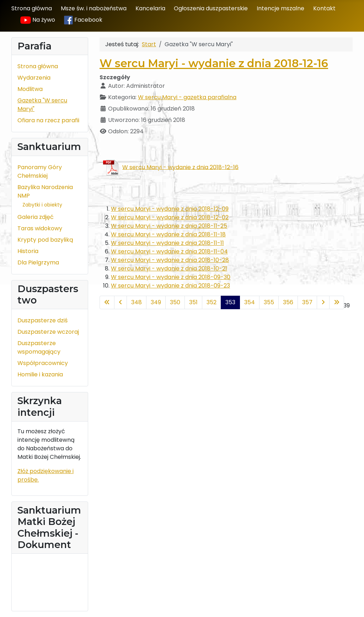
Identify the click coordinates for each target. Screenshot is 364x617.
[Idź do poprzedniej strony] (121, 302)
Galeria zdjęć (36, 217)
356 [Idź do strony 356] (288, 302)
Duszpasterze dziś (42, 320)
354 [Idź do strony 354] (250, 302)
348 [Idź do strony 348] (136, 302)
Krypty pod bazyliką (45, 240)
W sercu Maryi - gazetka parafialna (187, 97)
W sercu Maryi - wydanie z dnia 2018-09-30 (171, 277)
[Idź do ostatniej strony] (337, 302)
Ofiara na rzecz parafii (48, 120)
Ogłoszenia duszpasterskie (211, 8)
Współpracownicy (43, 363)
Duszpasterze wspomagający (39, 347)
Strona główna (32, 8)
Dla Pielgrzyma (38, 262)
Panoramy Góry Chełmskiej (40, 171)
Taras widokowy (40, 228)
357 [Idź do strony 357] (307, 302)
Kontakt (324, 8)
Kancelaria (150, 8)
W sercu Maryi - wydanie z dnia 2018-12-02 (170, 217)
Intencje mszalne (280, 8)
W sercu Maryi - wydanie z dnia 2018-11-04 (169, 251)
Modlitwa (30, 89)
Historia (28, 251)
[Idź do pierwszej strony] (107, 302)
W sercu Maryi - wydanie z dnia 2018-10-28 (170, 260)
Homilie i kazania (40, 374)
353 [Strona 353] (230, 302)
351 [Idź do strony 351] (193, 302)
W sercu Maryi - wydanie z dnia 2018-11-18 (168, 234)
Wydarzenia (34, 78)
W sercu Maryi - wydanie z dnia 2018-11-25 (169, 226)
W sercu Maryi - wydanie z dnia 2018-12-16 (214, 63)
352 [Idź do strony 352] (212, 302)
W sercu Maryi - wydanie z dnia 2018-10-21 (169, 269)
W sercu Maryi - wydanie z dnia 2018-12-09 (170, 209)
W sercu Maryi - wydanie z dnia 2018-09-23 (170, 286)
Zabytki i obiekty (42, 205)
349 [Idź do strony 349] (156, 302)
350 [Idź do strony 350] (175, 302)
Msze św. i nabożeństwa (94, 8)
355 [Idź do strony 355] (269, 302)
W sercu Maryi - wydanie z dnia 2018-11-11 (167, 243)
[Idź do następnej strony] (323, 302)
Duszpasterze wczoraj (48, 332)
